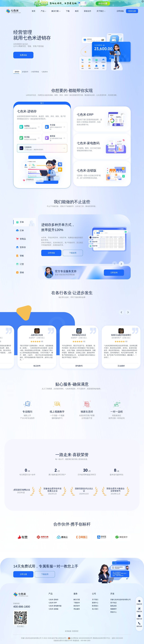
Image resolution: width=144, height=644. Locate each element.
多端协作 (25, 72)
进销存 (16, 72)
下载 (68, 11)
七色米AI (45, 72)
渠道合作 (88, 11)
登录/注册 (132, 11)
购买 (77, 11)
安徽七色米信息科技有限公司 (13, 11)
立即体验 (120, 11)
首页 (34, 11)
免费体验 (23, 55)
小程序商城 (35, 72)
